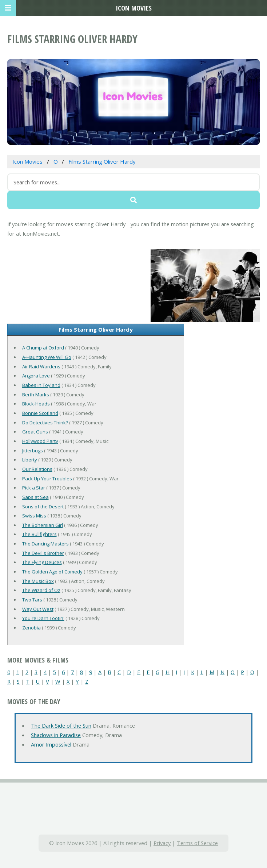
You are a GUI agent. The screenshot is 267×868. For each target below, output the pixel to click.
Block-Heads (36, 404)
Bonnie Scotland (40, 413)
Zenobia (31, 628)
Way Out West (38, 609)
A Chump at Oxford (43, 348)
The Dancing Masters (45, 544)
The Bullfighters (39, 534)
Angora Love (36, 376)
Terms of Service (197, 843)
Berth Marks (36, 395)
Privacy (162, 843)
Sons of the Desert (43, 507)
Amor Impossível (51, 744)
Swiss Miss (34, 516)
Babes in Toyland (41, 385)
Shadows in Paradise (56, 735)
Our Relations (37, 469)
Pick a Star (34, 488)
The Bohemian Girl (43, 525)
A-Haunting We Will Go (47, 357)
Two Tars (32, 600)
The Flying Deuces (42, 562)
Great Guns (35, 432)
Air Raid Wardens (41, 367)
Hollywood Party (40, 441)
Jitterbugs (33, 451)
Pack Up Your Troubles (47, 479)
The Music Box (38, 581)
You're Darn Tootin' (43, 618)
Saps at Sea (35, 497)
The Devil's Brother (43, 553)
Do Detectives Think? (45, 423)
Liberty (30, 460)
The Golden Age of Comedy (52, 572)
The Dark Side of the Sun (61, 725)
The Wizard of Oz (41, 590)
